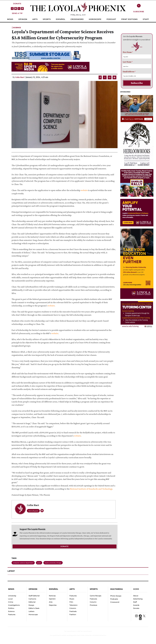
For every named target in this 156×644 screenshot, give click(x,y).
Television (73, 605)
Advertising (138, 599)
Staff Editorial (34, 596)
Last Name (128, 62)
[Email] (42, 511)
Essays (31, 605)
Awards (136, 605)
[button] (17, 4)
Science (11, 611)
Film (71, 602)
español (54, 589)
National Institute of (79, 489)
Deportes (53, 605)
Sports (94, 589)
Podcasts (114, 599)
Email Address (129, 72)
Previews (93, 605)
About (136, 596)
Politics (11, 608)
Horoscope (33, 614)
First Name (128, 52)
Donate (136, 608)
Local (10, 599)
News (11, 589)
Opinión (52, 599)
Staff (135, 602)
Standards (93, 489)
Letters (31, 611)
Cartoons (32, 599)
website (84, 190)
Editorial (32, 602)
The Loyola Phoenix (70, 631)
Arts (72, 589)
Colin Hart (20, 77)
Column (73, 608)
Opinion (33, 589)
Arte (51, 602)
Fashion (73, 614)
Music (72, 599)
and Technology (105, 489)
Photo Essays (116, 596)
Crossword (115, 602)
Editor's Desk (34, 608)
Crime (11, 602)
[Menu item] (10, 19)
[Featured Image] (65, 115)
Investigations (14, 605)
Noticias (52, 596)
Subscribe (137, 83)
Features (12, 614)
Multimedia (117, 589)
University (12, 596)
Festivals (73, 611)
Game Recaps (96, 596)
